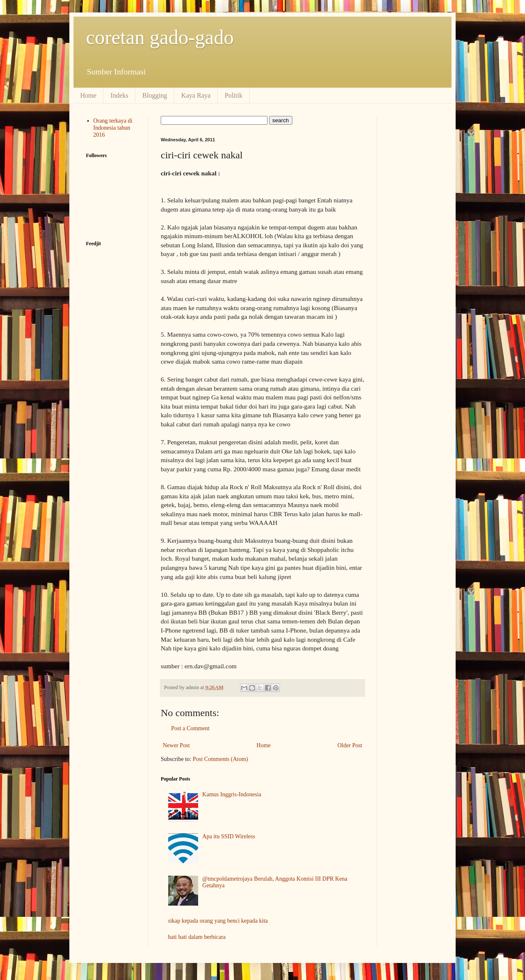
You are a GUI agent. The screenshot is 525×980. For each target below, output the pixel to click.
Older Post (350, 745)
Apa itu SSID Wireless (229, 836)
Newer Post (176, 745)
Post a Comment (190, 728)
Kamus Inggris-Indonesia (232, 794)
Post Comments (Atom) (220, 759)
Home (88, 95)
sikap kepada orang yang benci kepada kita (218, 921)
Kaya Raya (196, 95)
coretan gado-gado (160, 37)
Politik (234, 95)
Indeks (119, 95)
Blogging (155, 95)
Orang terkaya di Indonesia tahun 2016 (113, 128)
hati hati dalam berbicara (197, 937)
